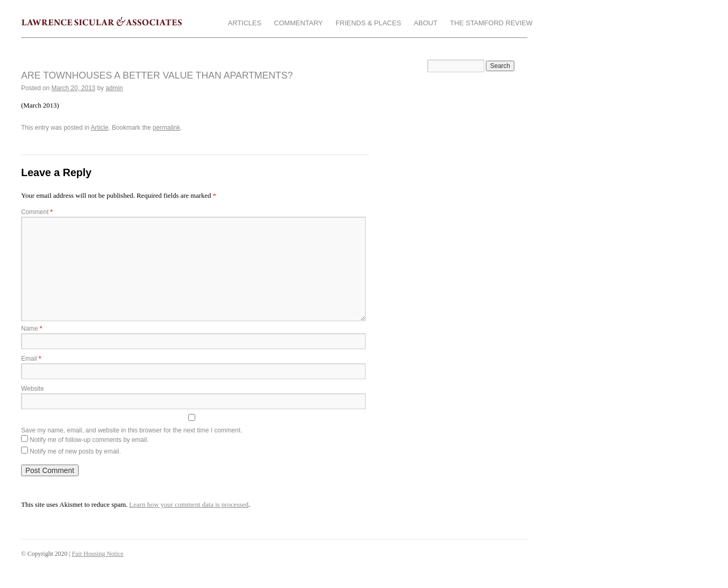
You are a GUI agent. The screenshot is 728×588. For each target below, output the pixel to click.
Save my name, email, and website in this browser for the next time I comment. (132, 430)
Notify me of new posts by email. (75, 451)
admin (114, 88)
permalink (166, 128)
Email (31, 359)
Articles (245, 23)
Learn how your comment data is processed (189, 504)
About (425, 23)
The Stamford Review (491, 23)
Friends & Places (368, 23)
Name (32, 329)
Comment (37, 212)
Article (99, 128)
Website (32, 389)
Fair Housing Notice (98, 554)
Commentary (298, 23)
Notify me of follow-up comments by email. (89, 440)
